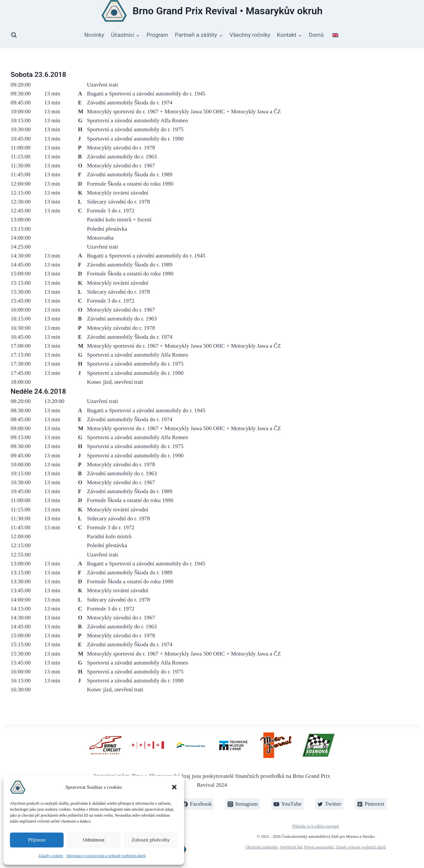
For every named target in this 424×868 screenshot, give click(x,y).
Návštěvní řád (291, 847)
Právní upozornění (319, 847)
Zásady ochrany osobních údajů (361, 847)
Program (158, 35)
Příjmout (37, 840)
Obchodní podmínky (262, 847)
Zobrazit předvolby (151, 840)
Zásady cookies (51, 856)
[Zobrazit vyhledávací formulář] (14, 35)
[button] (174, 787)
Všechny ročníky (250, 35)
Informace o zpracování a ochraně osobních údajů (106, 856)
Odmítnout (94, 840)
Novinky (94, 35)
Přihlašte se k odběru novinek (316, 826)
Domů (316, 35)
